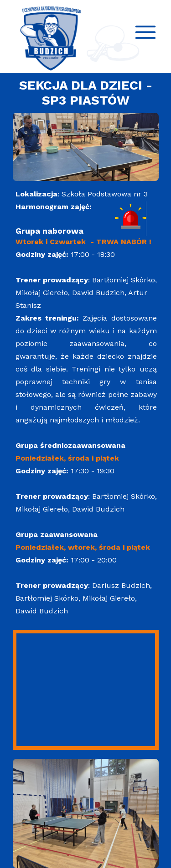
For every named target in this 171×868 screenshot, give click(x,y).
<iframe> (86, 690)
